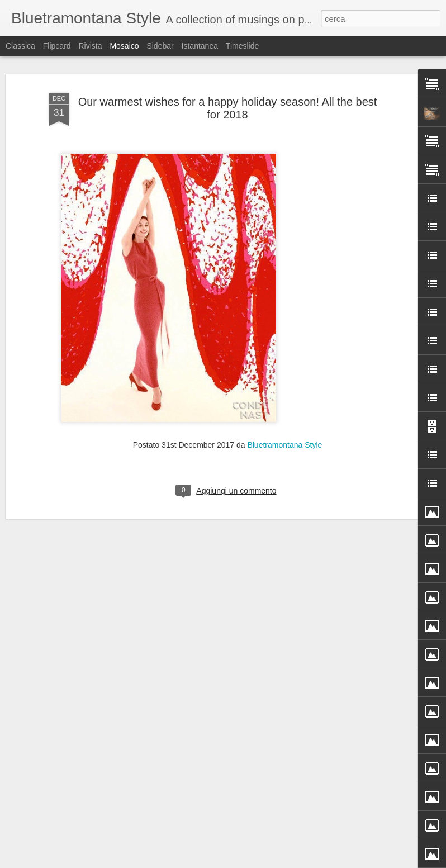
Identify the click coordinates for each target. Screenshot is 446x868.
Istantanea (200, 46)
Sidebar (160, 46)
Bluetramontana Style (284, 380)
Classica (20, 46)
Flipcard (57, 46)
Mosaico (124, 46)
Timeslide (242, 46)
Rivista (90, 46)
